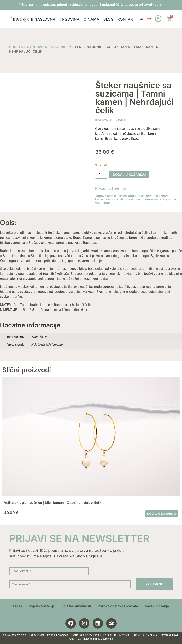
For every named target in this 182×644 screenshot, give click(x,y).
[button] (5, 445)
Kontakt (126, 19)
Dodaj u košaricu (129, 175)
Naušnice (60, 47)
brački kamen (117, 196)
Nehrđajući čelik (131, 199)
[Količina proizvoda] (101, 175)
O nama (91, 19)
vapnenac (102, 203)
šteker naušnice (156, 199)
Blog (108, 19)
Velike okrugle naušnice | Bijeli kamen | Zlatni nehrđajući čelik (53, 503)
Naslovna (45, 19)
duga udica (136, 196)
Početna (18, 47)
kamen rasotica (107, 199)
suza (172, 199)
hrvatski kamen (157, 196)
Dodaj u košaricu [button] (162, 514)
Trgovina (69, 19)
